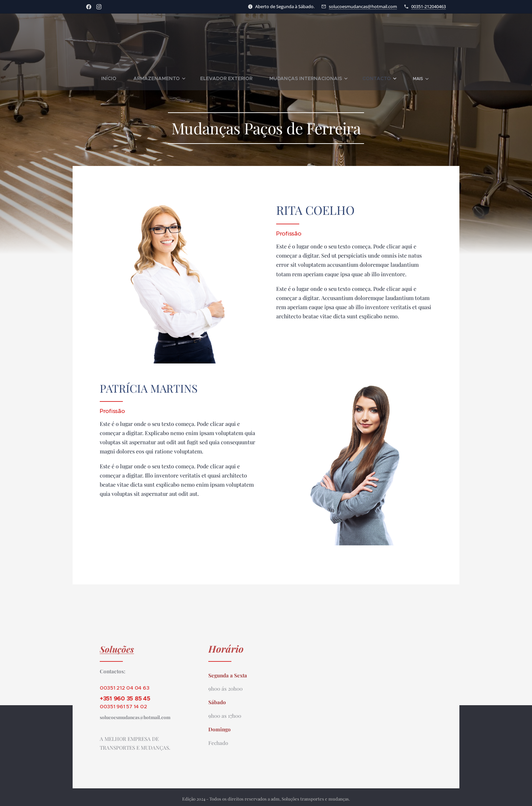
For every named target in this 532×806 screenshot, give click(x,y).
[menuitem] (97, 78)
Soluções (117, 649)
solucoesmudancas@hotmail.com (363, 6)
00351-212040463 (429, 6)
